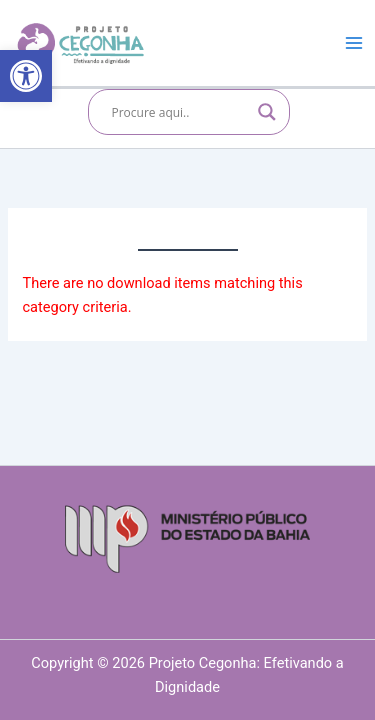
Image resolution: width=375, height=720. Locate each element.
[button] (26, 76)
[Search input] (180, 112)
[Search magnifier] (267, 112)
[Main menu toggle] (354, 43)
